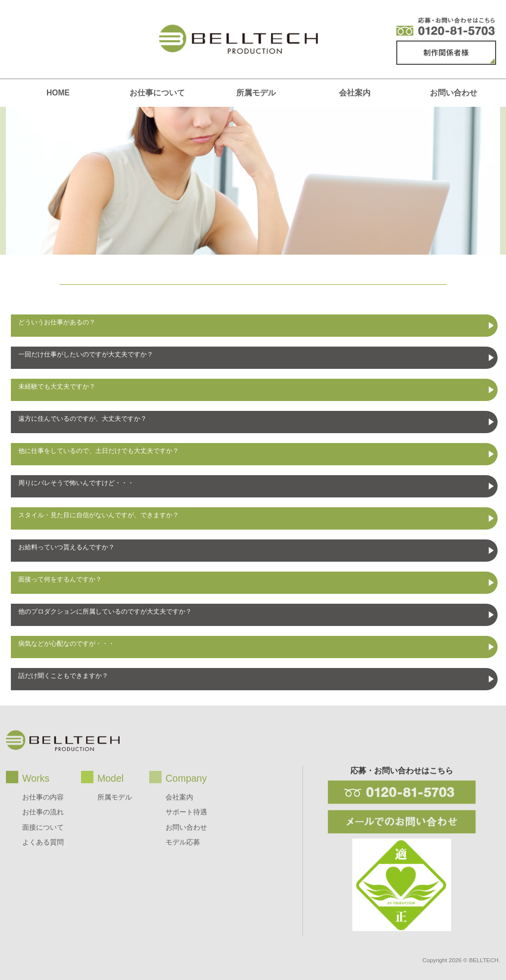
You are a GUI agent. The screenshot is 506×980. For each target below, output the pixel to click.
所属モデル (256, 93)
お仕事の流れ (43, 812)
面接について (43, 827)
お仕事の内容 (43, 797)
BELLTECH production (238, 39)
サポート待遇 (186, 812)
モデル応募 (183, 842)
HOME (58, 93)
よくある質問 (43, 842)
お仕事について (157, 93)
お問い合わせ (454, 93)
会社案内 (355, 93)
